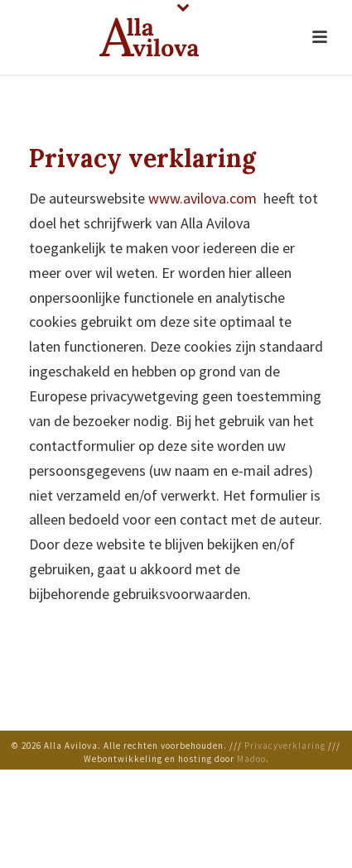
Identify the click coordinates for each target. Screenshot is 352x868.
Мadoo (251, 759)
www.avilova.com (203, 198)
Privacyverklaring (285, 746)
